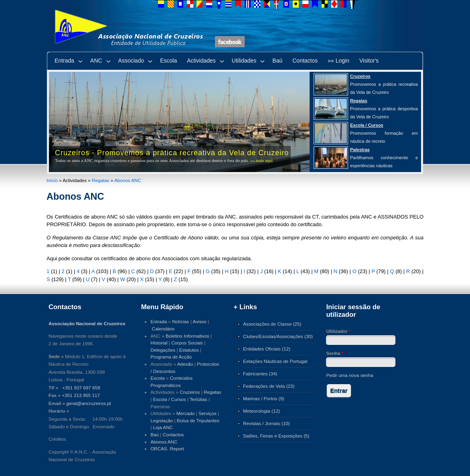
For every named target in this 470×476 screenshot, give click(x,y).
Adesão (185, 364)
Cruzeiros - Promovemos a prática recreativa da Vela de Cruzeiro (172, 153)
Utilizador (338, 331)
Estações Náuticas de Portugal (275, 361)
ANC (96, 61)
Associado (131, 61)
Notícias (180, 321)
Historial (159, 343)
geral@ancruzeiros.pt (89, 403)
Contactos (305, 61)
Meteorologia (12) (261, 411)
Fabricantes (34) (260, 374)
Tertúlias (199, 399)
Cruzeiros (190, 392)
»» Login (338, 61)
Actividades (201, 61)
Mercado (186, 413)
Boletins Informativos (187, 336)
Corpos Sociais (187, 343)
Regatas (101, 180)
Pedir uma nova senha (349, 375)
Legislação (162, 420)
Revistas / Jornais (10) (266, 423)
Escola (168, 61)
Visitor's (369, 61)
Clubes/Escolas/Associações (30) (278, 336)
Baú (277, 61)
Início (52, 180)
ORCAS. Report (167, 449)
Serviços (208, 413)
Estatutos (189, 350)
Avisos (200, 321)
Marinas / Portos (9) (264, 398)
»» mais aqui (261, 160)
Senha (335, 353)
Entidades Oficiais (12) (267, 349)
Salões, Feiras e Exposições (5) (276, 436)
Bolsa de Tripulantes (198, 420)
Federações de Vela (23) (269, 386)
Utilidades (244, 61)
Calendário (163, 329)
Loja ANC (163, 427)
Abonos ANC (128, 180)
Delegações (163, 350)
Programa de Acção (171, 357)
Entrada (64, 61)
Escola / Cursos (170, 399)
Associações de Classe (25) (272, 324)
